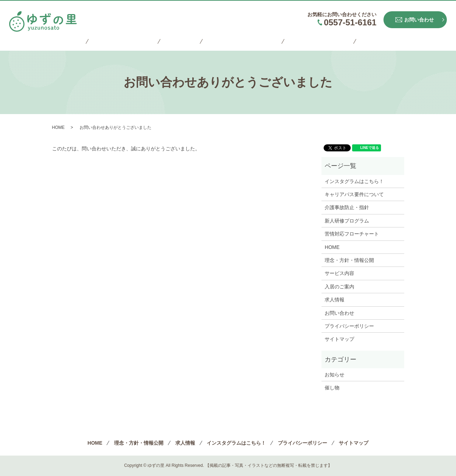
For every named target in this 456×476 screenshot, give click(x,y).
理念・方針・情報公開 (132, 41)
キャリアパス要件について (354, 194)
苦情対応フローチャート (352, 234)
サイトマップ (363, 41)
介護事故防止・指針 (347, 207)
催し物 (332, 388)
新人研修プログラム (347, 221)
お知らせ (335, 375)
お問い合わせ (339, 313)
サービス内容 (339, 273)
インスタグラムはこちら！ (237, 41)
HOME (85, 41)
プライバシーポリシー (308, 41)
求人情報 (182, 41)
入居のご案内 (339, 287)
